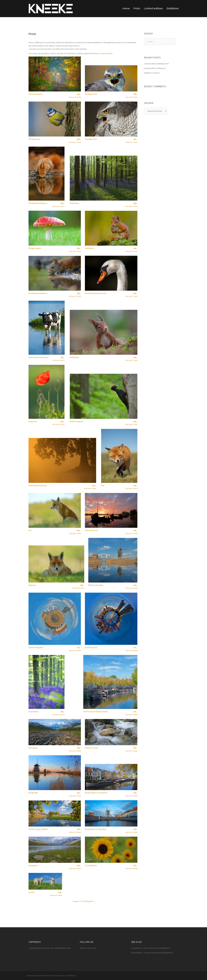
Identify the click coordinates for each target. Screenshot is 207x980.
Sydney (62, 976)
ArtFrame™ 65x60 (131, 587)
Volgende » (90, 901)
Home (126, 8)
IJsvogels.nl (136, 948)
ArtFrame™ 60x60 (75, 649)
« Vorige (75, 901)
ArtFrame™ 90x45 (131, 96)
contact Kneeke (106, 53)
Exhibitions (173, 8)
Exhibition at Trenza (152, 73)
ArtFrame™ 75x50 (75, 96)
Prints (137, 8)
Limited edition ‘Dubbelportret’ (157, 64)
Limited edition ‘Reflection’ (155, 68)
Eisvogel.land (137, 953)
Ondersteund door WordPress (39, 976)
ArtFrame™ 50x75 (59, 205)
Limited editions (153, 8)
